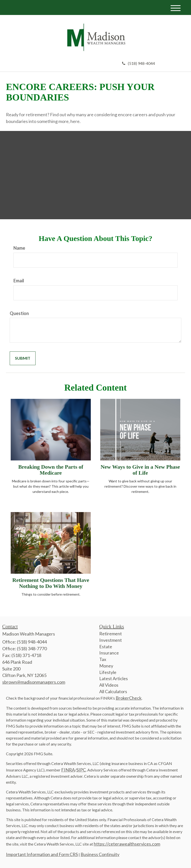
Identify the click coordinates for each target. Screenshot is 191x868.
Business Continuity (100, 854)
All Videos (109, 685)
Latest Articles (114, 678)
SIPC (81, 770)
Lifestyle (108, 672)
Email (19, 281)
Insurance (109, 653)
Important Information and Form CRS (42, 854)
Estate (106, 647)
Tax (103, 659)
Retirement (111, 634)
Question (19, 313)
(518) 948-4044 (139, 63)
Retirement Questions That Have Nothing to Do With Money (51, 583)
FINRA (68, 770)
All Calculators (113, 691)
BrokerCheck (129, 698)
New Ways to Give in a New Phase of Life (140, 470)
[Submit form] (23, 358)
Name (19, 248)
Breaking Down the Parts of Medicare (51, 470)
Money (106, 666)
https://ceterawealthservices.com (127, 844)
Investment (111, 640)
